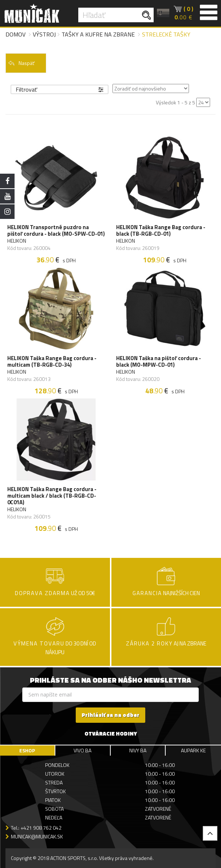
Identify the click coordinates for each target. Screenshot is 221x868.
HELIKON (17, 241)
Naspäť (21, 63)
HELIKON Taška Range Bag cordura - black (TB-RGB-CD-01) (161, 231)
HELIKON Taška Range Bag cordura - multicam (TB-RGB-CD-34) (52, 362)
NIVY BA (138, 750)
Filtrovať (60, 89)
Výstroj (44, 34)
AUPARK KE (193, 750)
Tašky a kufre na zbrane (98, 34)
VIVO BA (82, 750)
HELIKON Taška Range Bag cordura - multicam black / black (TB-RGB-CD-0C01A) (52, 496)
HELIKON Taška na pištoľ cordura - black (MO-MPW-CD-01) (159, 362)
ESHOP (27, 750)
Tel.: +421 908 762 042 (36, 828)
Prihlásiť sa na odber (110, 715)
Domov (15, 34)
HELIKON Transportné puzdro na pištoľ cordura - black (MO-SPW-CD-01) (56, 231)
